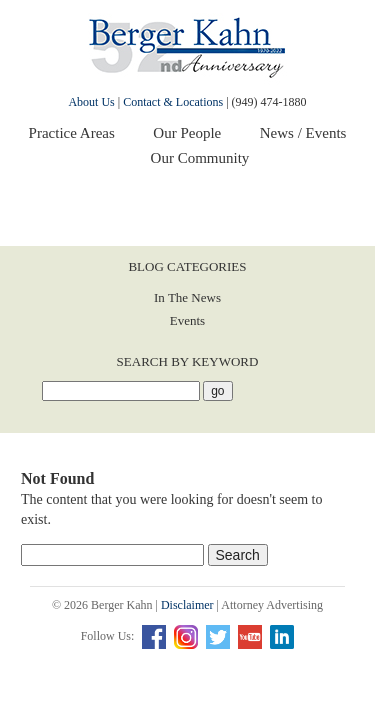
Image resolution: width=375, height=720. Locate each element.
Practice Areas (72, 133)
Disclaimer (187, 605)
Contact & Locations (173, 102)
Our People (187, 133)
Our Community (200, 158)
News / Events (303, 133)
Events (187, 320)
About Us (91, 102)
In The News (187, 297)
